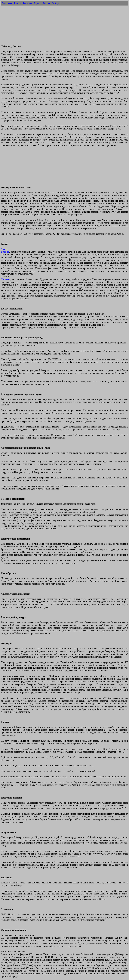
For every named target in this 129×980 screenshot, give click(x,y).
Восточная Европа (32, 3)
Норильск (6, 279)
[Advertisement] (64, 26)
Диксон (5, 249)
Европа (18, 3)
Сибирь (55, 3)
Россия (46, 3)
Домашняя (7, 3)
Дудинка (5, 252)
